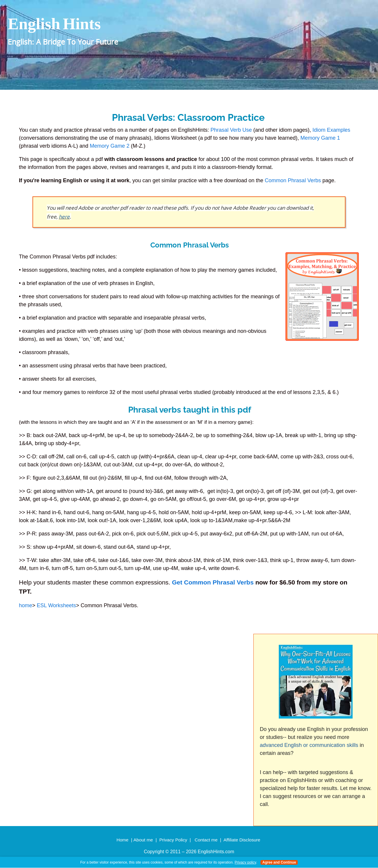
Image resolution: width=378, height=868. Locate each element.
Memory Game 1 (320, 138)
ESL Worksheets (57, 605)
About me (143, 840)
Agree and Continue (279, 862)
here (64, 217)
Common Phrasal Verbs (294, 180)
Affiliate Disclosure (242, 840)
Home (122, 840)
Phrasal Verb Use (231, 130)
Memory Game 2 (110, 146)
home (26, 605)
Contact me (206, 840)
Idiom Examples (331, 130)
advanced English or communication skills (309, 745)
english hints (54, 24)
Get (177, 582)
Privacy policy (245, 862)
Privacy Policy (173, 840)
